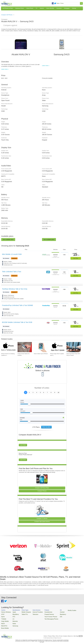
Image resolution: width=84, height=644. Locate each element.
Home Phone (30, 8)
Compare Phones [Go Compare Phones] (42, 491)
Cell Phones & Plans (8, 8)
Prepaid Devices (43, 614)
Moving (74, 8)
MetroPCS (4, 624)
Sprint (3, 616)
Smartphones (43, 612)
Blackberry (55, 614)
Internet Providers (34, 612)
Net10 (3, 622)
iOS (53, 616)
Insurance (59, 8)
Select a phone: (43, 371)
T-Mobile (3, 618)
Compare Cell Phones (7, 15)
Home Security (50, 8)
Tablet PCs (23, 614)
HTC (12, 616)
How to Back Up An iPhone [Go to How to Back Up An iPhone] (41, 354)
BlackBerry (13, 614)
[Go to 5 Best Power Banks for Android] (25, 347)
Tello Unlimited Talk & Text (12, 272)
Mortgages (67, 8)
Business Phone (20, 8)
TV (37, 8)
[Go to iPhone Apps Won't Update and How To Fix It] (57, 347)
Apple (12, 612)
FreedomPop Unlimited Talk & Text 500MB (17, 305)
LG (12, 618)
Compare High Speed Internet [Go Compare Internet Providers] (42, 522)
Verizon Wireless (5, 612)
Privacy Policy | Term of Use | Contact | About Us (60, 633)
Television (32, 614)
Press (62, 3)
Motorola (13, 620)
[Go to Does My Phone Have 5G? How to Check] (74, 347)
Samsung (13, 624)
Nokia (12, 622)
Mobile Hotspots (24, 612)
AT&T (3, 614)
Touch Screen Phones (45, 616)
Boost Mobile (4, 626)
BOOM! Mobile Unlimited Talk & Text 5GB (17, 322)
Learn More (23, 445)
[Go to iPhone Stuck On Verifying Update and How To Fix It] (8, 347)
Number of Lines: (42, 388)
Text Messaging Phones (45, 618)
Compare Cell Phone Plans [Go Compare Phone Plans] (42, 488)
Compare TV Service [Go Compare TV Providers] (42, 518)
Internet (42, 8)
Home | (45, 633)
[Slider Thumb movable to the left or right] (29, 405)
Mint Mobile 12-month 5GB (12, 254)
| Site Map (76, 633)
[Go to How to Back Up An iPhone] (41, 347)
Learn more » (5, 69)
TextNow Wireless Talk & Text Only (15, 289)
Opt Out (81, 633)
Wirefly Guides (63, 610)
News (58, 3)
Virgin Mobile (4, 620)
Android (54, 612)
